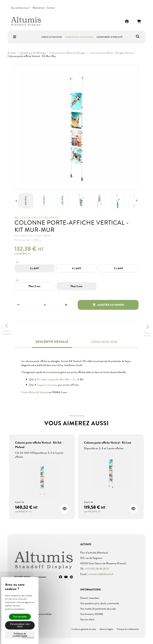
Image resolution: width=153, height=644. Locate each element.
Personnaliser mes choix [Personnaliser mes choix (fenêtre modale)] (20, 625)
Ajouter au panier (108, 305)
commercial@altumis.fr (101, 574)
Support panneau (47, 385)
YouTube (66, 577)
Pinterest (71, 577)
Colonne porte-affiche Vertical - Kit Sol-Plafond (39, 445)
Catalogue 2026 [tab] (104, 342)
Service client (87, 619)
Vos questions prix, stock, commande (100, 603)
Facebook (61, 577)
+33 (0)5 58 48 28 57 (97, 569)
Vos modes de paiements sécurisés (98, 609)
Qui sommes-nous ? (21, 8)
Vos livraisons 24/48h (92, 614)
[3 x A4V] (35, 268)
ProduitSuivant (147, 334)
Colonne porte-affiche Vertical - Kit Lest (108, 443)
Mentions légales (106, 629)
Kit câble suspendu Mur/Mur (54, 379)
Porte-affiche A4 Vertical (35, 392)
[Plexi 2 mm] (35, 286)
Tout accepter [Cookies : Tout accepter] (20, 617)
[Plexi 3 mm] (76, 286)
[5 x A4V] (119, 268)
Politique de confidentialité (128, 629)
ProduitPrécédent (7, 333)
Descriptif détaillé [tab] (52, 342)
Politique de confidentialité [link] (20, 635)
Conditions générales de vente (84, 629)
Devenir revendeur (90, 598)
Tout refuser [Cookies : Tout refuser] (28, 638)
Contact (51, 8)
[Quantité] (45, 305)
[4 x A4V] (76, 268)
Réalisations (39, 8)
